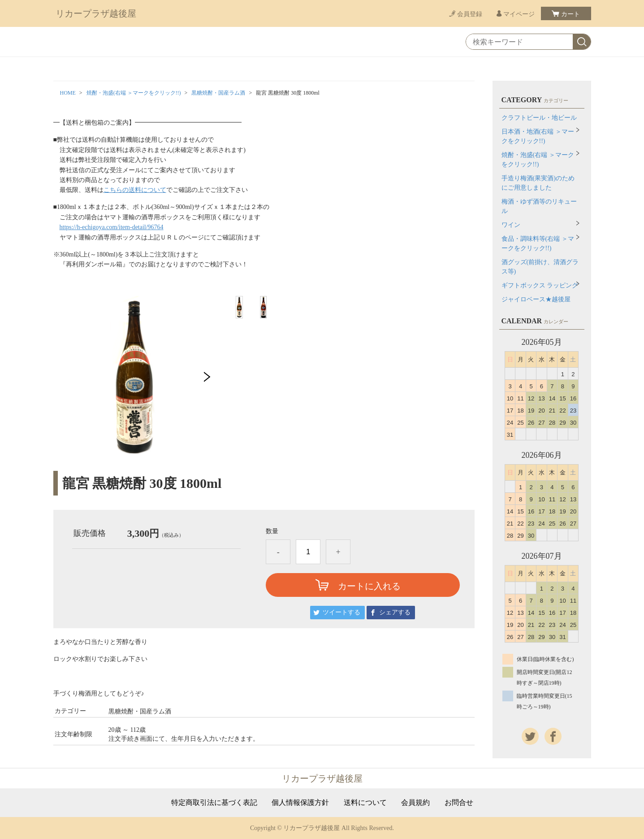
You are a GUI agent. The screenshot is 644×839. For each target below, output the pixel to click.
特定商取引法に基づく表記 (214, 803)
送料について (365, 803)
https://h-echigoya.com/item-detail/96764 (112, 227)
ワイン (511, 225)
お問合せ (459, 803)
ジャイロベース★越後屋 (536, 299)
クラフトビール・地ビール (539, 118)
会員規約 (415, 803)
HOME (68, 93)
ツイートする (341, 612)
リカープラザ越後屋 (96, 13)
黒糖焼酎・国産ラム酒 (218, 93)
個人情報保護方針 (300, 803)
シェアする (395, 612)
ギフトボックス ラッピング (540, 285)
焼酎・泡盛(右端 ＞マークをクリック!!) (134, 93)
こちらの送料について (135, 190)
